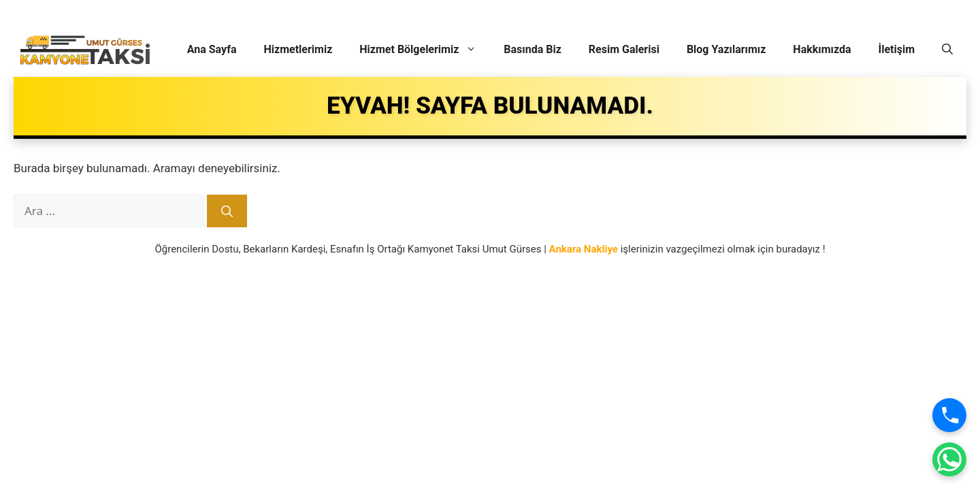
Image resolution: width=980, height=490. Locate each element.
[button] (947, 50)
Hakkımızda (822, 49)
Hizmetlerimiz (298, 49)
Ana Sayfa (212, 49)
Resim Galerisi (624, 49)
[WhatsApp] (949, 459)
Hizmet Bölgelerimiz (425, 50)
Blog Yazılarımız (726, 49)
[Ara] (227, 211)
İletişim (896, 49)
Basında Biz (532, 49)
